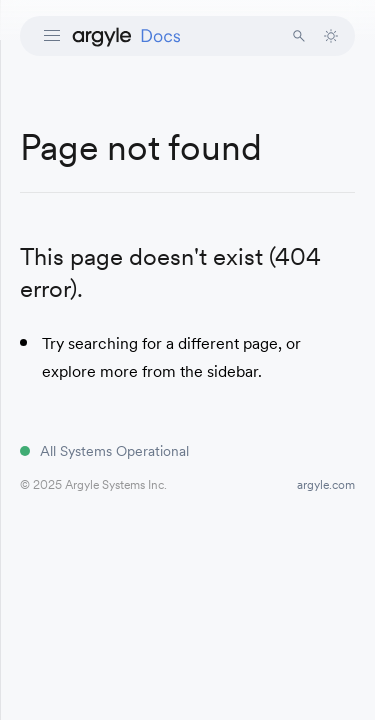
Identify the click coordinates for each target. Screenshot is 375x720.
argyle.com (326, 484)
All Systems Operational (114, 451)
